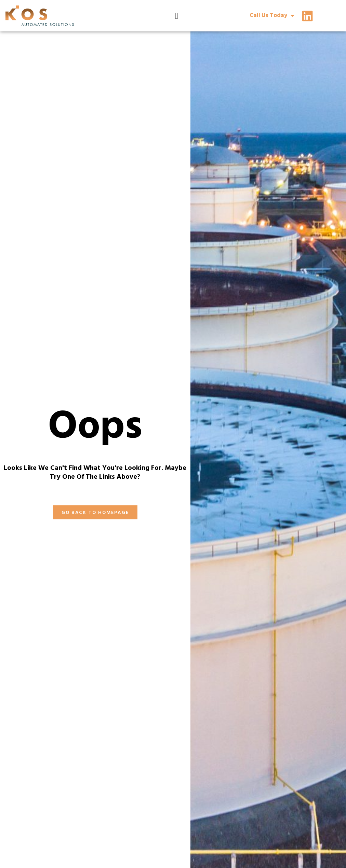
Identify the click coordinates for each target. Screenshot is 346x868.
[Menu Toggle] (177, 16)
